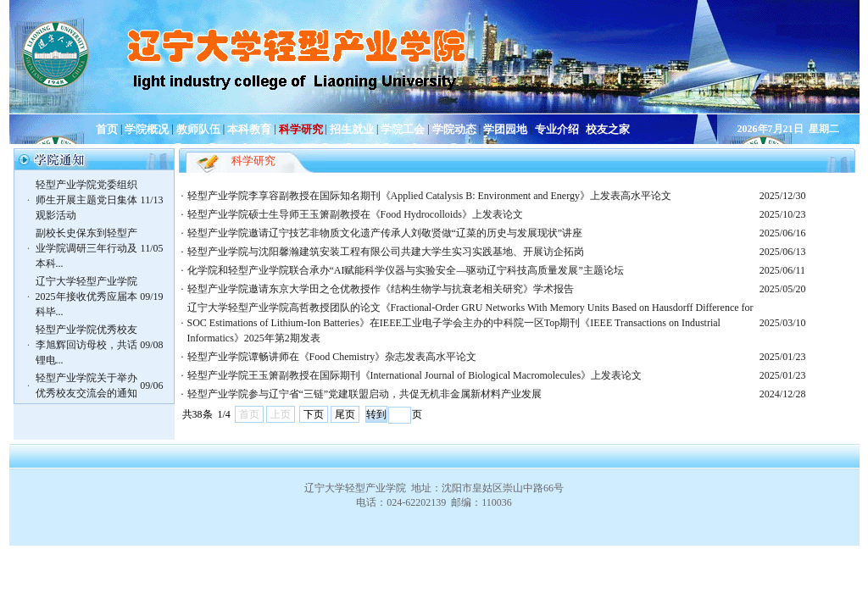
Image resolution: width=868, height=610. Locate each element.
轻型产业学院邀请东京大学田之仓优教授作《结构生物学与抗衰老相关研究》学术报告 (381, 289)
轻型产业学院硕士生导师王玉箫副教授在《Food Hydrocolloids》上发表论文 (355, 214)
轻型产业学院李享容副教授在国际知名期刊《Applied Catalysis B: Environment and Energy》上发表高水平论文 (429, 196)
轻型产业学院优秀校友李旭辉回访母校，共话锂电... (86, 345)
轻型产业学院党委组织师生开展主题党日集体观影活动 (86, 200)
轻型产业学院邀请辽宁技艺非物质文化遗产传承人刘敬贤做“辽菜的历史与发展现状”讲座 (385, 233)
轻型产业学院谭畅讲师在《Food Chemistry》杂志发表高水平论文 (332, 357)
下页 (314, 414)
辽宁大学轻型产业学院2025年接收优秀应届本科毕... (86, 297)
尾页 (345, 414)
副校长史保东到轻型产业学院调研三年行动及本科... (86, 248)
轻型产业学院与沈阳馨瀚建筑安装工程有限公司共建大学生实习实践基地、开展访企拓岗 (386, 252)
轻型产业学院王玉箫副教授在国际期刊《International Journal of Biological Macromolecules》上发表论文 (415, 375)
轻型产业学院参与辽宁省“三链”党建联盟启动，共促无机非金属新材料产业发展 (365, 394)
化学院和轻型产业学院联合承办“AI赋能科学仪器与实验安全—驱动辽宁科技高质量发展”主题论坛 (406, 270)
